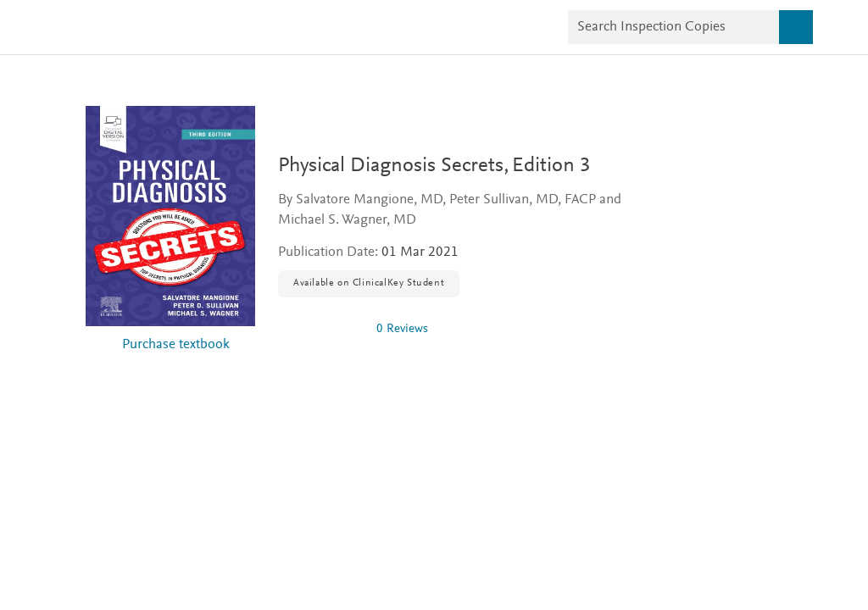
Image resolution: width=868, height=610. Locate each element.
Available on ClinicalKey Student (369, 283)
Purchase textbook (176, 345)
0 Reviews (402, 329)
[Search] (796, 27)
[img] (320, 329)
